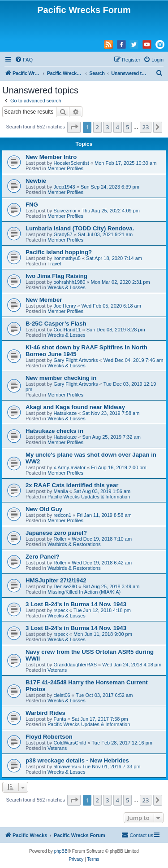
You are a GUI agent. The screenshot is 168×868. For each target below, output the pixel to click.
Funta (60, 719)
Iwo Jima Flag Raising (56, 276)
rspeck (60, 610)
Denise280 (65, 586)
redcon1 (62, 515)
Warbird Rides (45, 713)
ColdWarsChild (70, 743)
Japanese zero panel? (56, 533)
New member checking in (61, 378)
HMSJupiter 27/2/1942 (56, 580)
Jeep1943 (64, 187)
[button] (74, 127)
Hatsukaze (65, 413)
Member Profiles (65, 168)
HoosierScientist (71, 163)
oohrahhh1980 (69, 282)
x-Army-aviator (69, 467)
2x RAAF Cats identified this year (72, 485)
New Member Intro (51, 157)
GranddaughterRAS (75, 665)
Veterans (57, 670)
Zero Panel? (42, 557)
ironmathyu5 (67, 258)
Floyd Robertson (49, 737)
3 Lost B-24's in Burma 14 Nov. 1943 (76, 604)
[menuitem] (24, 60)
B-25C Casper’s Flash (56, 324)
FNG (32, 205)
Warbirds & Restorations (74, 544)
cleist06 (62, 695)
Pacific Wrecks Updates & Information (89, 497)
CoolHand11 (67, 330)
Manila (60, 491)
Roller (60, 539)
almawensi (65, 767)
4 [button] (118, 127)
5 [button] (127, 127)
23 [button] (146, 127)
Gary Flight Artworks (75, 360)
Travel (54, 264)
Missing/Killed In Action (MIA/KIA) (84, 592)
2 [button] (97, 127)
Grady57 (63, 234)
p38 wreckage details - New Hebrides (77, 760)
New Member (44, 300)
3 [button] (107, 127)
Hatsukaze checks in (54, 431)
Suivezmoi (65, 211)
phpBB (61, 851)
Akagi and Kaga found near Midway (75, 407)
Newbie (36, 181)
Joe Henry (65, 306)
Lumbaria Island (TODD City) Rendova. (80, 228)
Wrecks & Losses (67, 287)
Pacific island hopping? (59, 252)
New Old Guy (44, 509)
